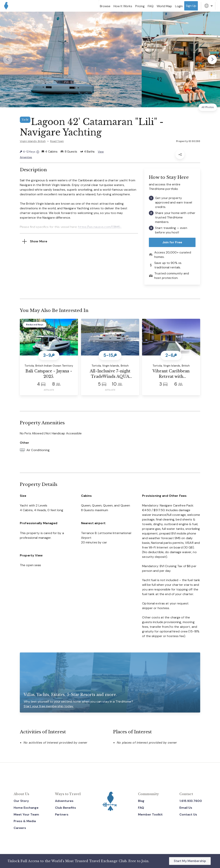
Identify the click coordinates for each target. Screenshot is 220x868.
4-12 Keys (30, 152)
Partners (62, 814)
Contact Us (188, 814)
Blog (141, 800)
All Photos (208, 107)
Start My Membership (190, 861)
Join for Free (172, 241)
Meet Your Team (26, 814)
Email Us (186, 807)
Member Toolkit (150, 814)
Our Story (21, 800)
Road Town (57, 141)
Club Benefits (65, 807)
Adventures (64, 800)
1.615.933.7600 (191, 800)
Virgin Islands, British (33, 141)
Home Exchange (26, 807)
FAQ (141, 807)
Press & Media (25, 820)
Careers (20, 827)
